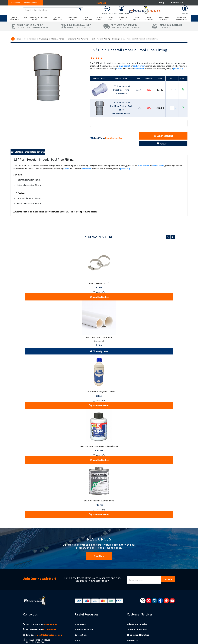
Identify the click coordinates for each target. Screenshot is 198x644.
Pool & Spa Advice (84, 621)
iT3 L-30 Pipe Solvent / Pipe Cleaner (99, 393)
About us (79, 634)
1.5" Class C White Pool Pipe (99, 340)
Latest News (81, 625)
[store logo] (29, 12)
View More (99, 550)
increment (139, 74)
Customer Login (171, 16)
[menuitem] (14, 23)
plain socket (124, 72)
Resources (80, 617)
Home (18, 45)
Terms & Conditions (137, 621)
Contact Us (177, 3)
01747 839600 (49, 621)
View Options (100, 353)
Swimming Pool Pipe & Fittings (52, 45)
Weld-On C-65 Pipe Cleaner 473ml (99, 497)
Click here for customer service (27, 3)
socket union (139, 72)
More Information (40, 158)
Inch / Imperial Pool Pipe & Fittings (106, 45)
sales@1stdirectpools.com (49, 625)
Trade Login (156, 16)
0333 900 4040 (51, 617)
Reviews (63, 158)
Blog (162, 3)
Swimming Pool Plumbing (78, 45)
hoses (119, 74)
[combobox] (104, 12)
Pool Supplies (30, 45)
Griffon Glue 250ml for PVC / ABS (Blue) (99, 445)
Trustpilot (102, 3)
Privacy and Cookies (137, 617)
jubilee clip (178, 74)
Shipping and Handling (138, 625)
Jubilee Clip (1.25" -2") (99, 288)
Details (18, 158)
